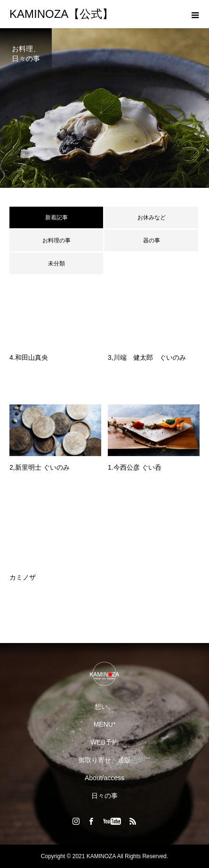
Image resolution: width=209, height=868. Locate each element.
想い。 (104, 706)
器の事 (152, 240)
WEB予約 (104, 742)
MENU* (105, 724)
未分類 (56, 263)
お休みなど (152, 217)
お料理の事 (56, 240)
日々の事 (104, 796)
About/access (104, 778)
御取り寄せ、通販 (104, 760)
